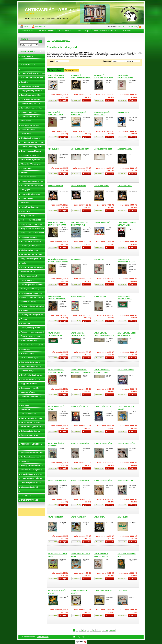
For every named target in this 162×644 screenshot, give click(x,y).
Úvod (49, 41)
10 (100, 630)
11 (103, 630)
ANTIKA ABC (76, 259)
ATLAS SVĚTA (100, 517)
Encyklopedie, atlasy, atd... (61, 41)
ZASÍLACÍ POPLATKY (46, 31)
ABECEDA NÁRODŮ (125, 149)
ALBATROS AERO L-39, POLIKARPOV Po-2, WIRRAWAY (80, 225)
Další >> (112, 630)
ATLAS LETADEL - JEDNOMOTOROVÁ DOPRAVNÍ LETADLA (125, 299)
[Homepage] (27, 31)
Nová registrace (41, 27)
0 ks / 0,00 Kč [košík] (128, 27)
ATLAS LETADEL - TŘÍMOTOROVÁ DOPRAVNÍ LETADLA (104, 335)
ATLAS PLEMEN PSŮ (125, 480)
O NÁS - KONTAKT (66, 31)
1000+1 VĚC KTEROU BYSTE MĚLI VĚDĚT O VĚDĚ (56, 78)
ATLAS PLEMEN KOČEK (80, 443)
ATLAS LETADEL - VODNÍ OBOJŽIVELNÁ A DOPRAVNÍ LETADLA (127, 335)
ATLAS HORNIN (100, 296)
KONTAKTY (127, 31)
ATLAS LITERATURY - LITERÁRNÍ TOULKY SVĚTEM (56, 372)
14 (107, 630)
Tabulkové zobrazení (55, 70)
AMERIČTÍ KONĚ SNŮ (102, 223)
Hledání (24, 39)
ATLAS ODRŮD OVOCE (80, 407)
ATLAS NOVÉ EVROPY (126, 370)
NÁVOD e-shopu (83, 31)
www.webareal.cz (43, 637)
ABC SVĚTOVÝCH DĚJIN (80, 149)
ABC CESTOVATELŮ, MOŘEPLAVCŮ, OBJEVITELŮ (79, 115)
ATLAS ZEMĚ (122, 591)
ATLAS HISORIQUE (78, 296)
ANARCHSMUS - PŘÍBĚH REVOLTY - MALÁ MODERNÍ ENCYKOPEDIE (127, 225)
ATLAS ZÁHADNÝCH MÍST (104, 591)
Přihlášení (27, 27)
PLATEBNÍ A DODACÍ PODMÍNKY (106, 31)
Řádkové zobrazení (72, 70)
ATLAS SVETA (123, 517)
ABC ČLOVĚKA (123, 112)
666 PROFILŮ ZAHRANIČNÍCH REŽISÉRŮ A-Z (81, 78)
